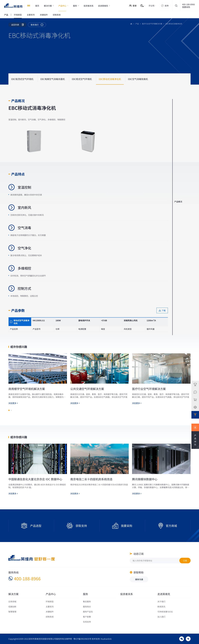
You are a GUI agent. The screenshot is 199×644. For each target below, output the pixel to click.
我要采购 (186, 7)
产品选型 (36, 526)
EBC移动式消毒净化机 (110, 79)
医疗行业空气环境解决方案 (152, 24)
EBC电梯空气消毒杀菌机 (53, 79)
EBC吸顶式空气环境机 (22, 79)
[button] (9, 424)
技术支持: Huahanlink (102, 639)
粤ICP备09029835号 (82, 639)
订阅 (185, 561)
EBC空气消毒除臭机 (138, 79)
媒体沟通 (139, 579)
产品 (137, 24)
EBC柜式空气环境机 (82, 79)
